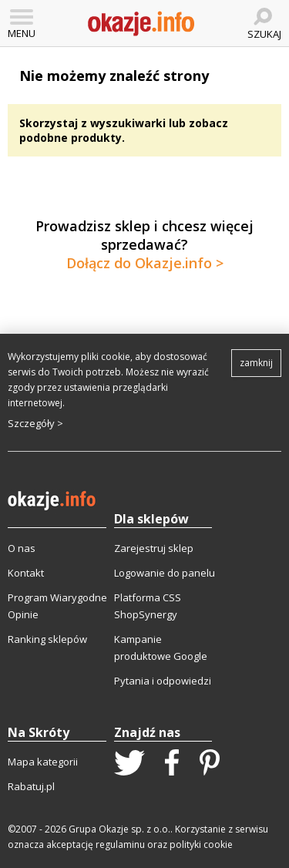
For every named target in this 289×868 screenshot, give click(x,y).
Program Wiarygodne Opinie (57, 606)
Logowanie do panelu (165, 573)
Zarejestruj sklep (154, 548)
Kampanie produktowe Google (161, 648)
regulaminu (120, 844)
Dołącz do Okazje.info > (145, 263)
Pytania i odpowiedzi (163, 681)
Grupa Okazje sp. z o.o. (119, 829)
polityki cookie (201, 844)
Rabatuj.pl (31, 786)
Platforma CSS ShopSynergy (148, 606)
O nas (22, 548)
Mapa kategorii (43, 762)
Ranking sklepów (47, 639)
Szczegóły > (35, 423)
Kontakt (26, 573)
